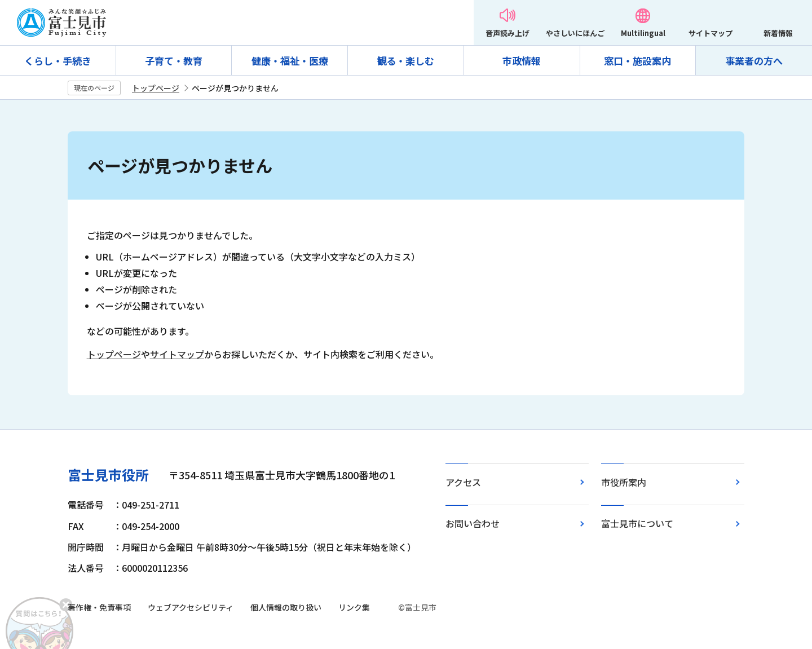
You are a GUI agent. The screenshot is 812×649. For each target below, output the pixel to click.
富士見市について (637, 523)
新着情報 (778, 33)
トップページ (156, 88)
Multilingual (643, 33)
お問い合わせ (473, 523)
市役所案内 (624, 482)
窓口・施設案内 (637, 61)
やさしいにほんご (575, 33)
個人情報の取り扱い (286, 607)
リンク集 (354, 607)
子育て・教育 (174, 61)
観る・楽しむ (405, 61)
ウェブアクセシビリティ (191, 607)
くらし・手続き (58, 61)
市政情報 (522, 61)
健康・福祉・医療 (290, 61)
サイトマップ (710, 33)
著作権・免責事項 (99, 607)
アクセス (463, 482)
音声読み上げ (507, 33)
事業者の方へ (754, 61)
